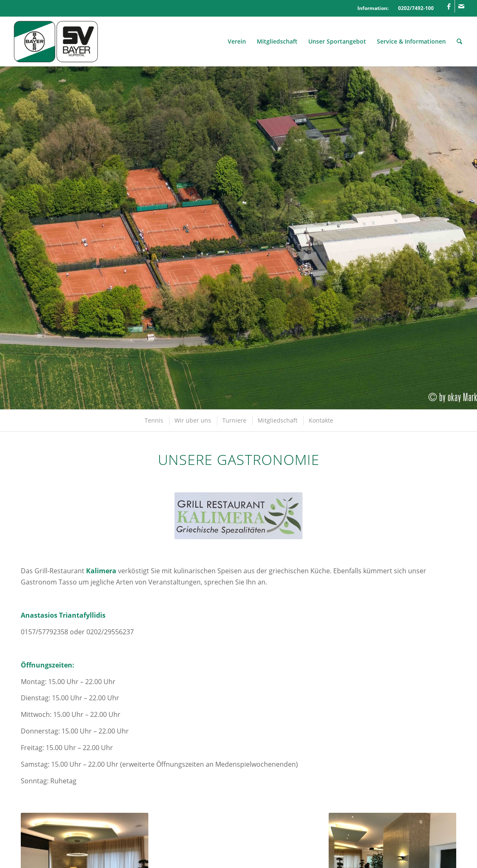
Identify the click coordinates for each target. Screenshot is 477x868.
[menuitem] (237, 42)
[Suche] (459, 42)
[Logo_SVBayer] (56, 42)
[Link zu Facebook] (449, 6)
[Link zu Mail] (461, 6)
